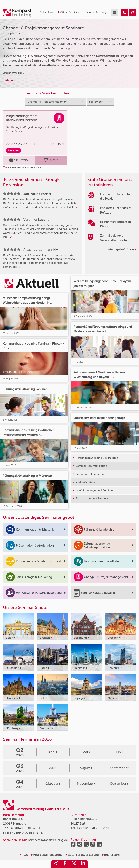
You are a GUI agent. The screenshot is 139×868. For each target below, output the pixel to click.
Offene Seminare (69, 12)
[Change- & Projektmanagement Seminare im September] (124, 13)
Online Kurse (46, 12)
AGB (24, 855)
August (86, 768)
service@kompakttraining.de (48, 840)
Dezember (119, 784)
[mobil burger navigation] (115, 13)
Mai (86, 752)
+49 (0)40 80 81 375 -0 (25, 828)
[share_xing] (56, 864)
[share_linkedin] (83, 864)
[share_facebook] (65, 864)
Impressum (111, 855)
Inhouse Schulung (95, 12)
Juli (53, 768)
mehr (8, 80)
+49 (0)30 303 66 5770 (93, 828)
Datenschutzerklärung (82, 855)
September (119, 768)
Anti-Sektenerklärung (47, 855)
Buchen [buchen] (51, 160)
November (86, 784)
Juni (119, 752)
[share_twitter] (74, 864)
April (53, 752)
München (13, 150)
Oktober (53, 784)
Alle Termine (19, 160)
